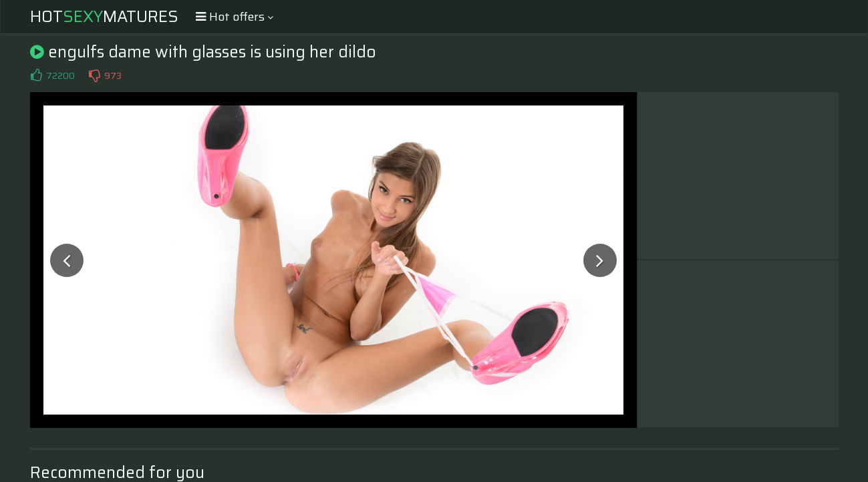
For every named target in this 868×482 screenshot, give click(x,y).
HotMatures (104, 17)
